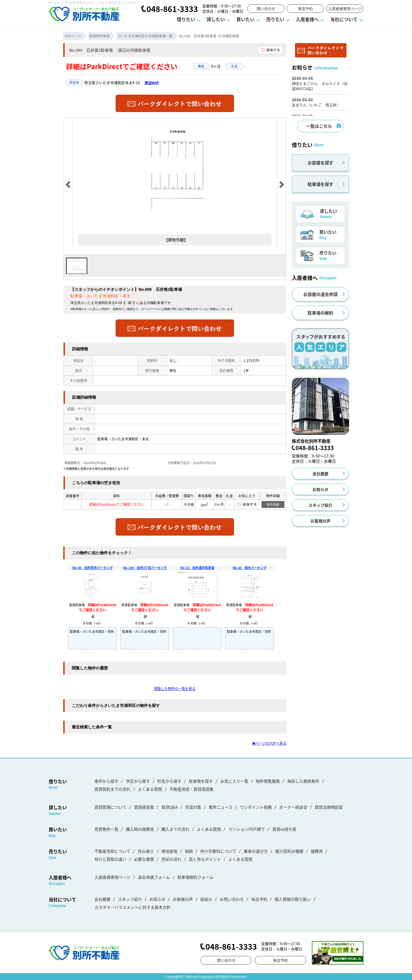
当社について (344, 19)
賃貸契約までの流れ (112, 789)
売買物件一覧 (106, 829)
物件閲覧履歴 (268, 781)
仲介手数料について (218, 851)
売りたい (275, 19)
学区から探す (138, 781)
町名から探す (169, 781)
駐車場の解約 (320, 313)
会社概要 (320, 474)
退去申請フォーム (154, 877)
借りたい (186, 19)
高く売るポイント (205, 859)
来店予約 (305, 8)
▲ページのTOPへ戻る (269, 743)
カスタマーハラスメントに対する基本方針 (132, 907)
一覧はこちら (319, 126)
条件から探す (106, 781)
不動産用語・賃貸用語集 (191, 789)
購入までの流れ (175, 829)
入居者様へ (307, 19)
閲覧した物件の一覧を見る (175, 688)
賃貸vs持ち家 (284, 829)
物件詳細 (273, 504)
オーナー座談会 (293, 807)
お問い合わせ (232, 899)
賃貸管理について (110, 807)
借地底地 (169, 851)
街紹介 (206, 899)
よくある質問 (150, 789)
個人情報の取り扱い (293, 899)
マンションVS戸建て (247, 829)
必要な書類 (144, 859)
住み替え (146, 851)
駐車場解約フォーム (195, 877)
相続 (189, 851)
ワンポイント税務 (256, 807)
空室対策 (193, 807)
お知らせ (320, 489)
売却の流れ (171, 859)
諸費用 (317, 851)
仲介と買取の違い (110, 859)
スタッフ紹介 (320, 505)
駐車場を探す (320, 184)
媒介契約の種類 (289, 851)
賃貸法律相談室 (329, 807)
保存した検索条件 (303, 781)
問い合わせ (266, 8)
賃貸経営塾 (144, 807)
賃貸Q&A (170, 807)
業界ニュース (220, 807)
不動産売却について (112, 851)
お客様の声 (320, 521)
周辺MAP (152, 83)
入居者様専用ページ (345, 8)
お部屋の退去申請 (320, 294)
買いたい (245, 19)
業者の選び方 (256, 851)
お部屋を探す (320, 163)
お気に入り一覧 (234, 781)
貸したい (216, 19)
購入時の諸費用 (140, 829)
